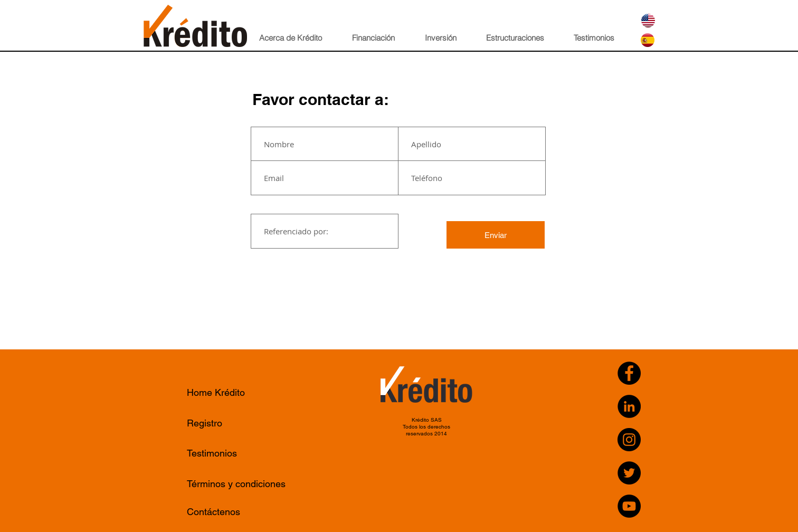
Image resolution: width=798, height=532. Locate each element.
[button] (298, 38)
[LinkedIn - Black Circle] (629, 406)
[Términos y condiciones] (239, 484)
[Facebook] (629, 373)
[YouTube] (629, 506)
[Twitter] (629, 473)
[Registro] (239, 423)
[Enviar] (496, 235)
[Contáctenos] (239, 512)
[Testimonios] (238, 453)
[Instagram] (629, 440)
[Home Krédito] (239, 392)
